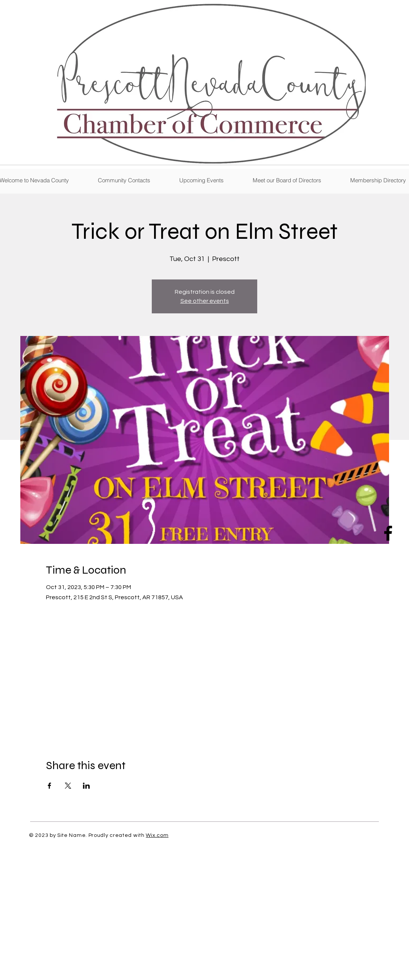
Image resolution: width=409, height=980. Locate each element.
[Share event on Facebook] (50, 786)
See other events (205, 301)
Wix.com (157, 835)
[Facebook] (388, 533)
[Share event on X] (68, 786)
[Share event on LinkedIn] (86, 786)
